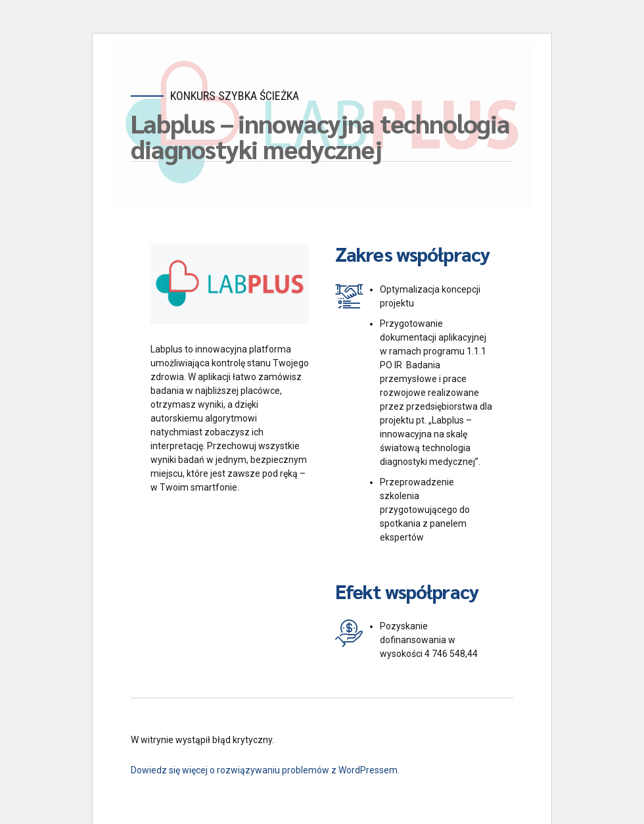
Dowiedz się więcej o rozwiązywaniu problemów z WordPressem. (265, 770)
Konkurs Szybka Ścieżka (235, 96)
